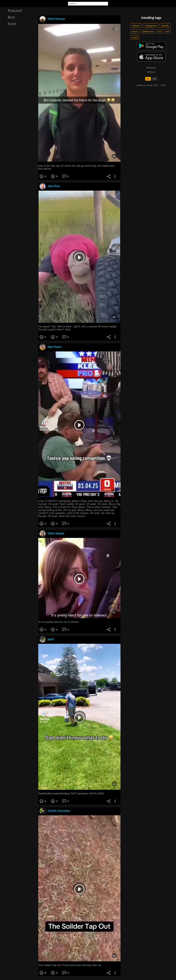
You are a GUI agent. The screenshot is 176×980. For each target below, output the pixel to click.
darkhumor (148, 31)
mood (135, 37)
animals (165, 25)
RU (155, 79)
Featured (15, 10)
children (136, 25)
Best (11, 17)
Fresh (12, 24)
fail (160, 31)
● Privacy (151, 68)
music (135, 31)
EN (148, 79)
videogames (151, 25)
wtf (167, 31)
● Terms (151, 72)
